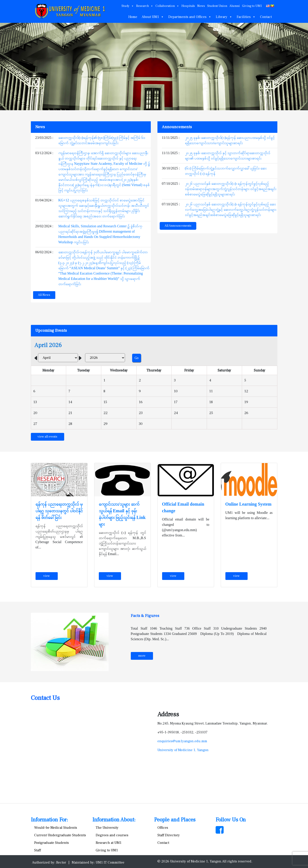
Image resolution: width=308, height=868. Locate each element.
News (201, 6)
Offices (163, 828)
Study (128, 6)
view (47, 576)
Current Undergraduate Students (60, 835)
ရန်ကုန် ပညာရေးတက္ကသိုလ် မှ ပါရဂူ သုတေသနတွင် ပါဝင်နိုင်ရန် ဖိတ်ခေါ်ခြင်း (59, 511)
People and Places (175, 820)
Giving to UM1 (252, 6)
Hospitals (188, 6)
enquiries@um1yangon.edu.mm (182, 741)
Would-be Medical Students (56, 828)
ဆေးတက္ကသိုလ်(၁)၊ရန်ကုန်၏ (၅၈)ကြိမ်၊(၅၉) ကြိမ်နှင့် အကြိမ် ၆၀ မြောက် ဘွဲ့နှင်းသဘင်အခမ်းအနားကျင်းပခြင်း (102, 140)
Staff (38, 850)
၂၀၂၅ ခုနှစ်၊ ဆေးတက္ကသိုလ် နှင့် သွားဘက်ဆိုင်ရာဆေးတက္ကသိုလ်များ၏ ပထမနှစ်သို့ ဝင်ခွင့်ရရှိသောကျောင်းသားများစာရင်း (228, 156)
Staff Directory (169, 835)
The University (107, 828)
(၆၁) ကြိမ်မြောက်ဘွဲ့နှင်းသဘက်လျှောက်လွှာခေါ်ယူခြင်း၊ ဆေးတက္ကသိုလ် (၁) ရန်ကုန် (226, 171)
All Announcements (178, 226)
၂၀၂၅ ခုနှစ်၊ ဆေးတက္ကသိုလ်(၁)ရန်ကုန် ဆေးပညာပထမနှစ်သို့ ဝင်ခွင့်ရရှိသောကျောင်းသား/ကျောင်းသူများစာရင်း (230, 140)
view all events (47, 437)
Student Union (217, 6)
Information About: (114, 820)
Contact (266, 17)
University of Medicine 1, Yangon (183, 750)
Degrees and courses (112, 835)
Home (133, 17)
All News (44, 295)
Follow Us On (231, 820)
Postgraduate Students (52, 843)
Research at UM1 (109, 843)
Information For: (49, 820)
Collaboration (167, 6)
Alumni (235, 6)
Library (224, 17)
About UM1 (153, 17)
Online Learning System (248, 504)
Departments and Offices (190, 17)
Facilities (246, 17)
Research (145, 6)
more (142, 656)
